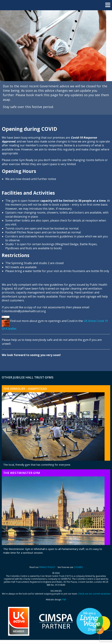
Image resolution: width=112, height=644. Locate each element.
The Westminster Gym (22, 473)
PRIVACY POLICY (47, 567)
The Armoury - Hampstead (25, 389)
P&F (64, 600)
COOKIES (78, 567)
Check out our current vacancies (94, 594)
